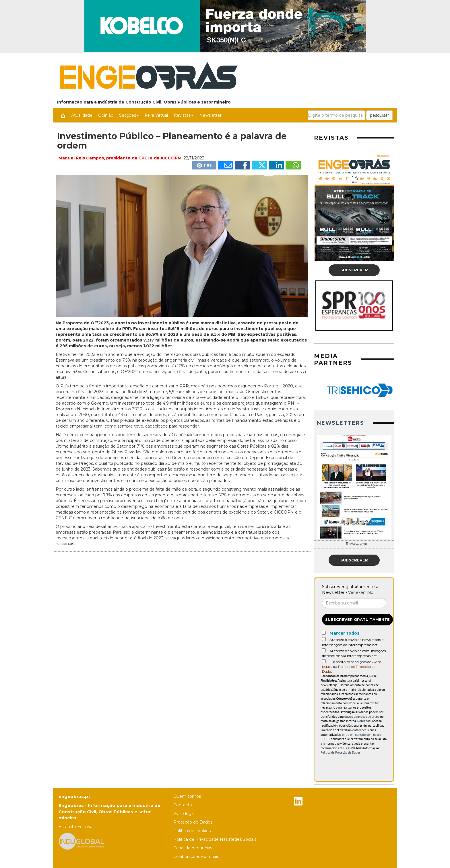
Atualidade (82, 115)
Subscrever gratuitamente (357, 619)
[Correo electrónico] (354, 603)
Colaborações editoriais (196, 857)
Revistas (184, 115)
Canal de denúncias (193, 848)
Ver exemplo (361, 592)
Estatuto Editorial (76, 827)
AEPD (351, 748)
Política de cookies (192, 831)
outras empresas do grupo (362, 717)
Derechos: (364, 721)
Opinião (106, 115)
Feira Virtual (156, 115)
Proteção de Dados (193, 822)
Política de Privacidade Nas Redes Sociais (215, 839)
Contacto (183, 805)
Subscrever (354, 270)
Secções (129, 115)
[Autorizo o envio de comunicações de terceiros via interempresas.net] (324, 650)
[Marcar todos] (324, 633)
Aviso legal (184, 814)
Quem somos (187, 796)
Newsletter (210, 115)
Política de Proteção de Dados (341, 753)
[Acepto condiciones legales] (324, 661)
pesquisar (379, 115)
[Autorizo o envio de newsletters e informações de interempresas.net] (324, 639)
